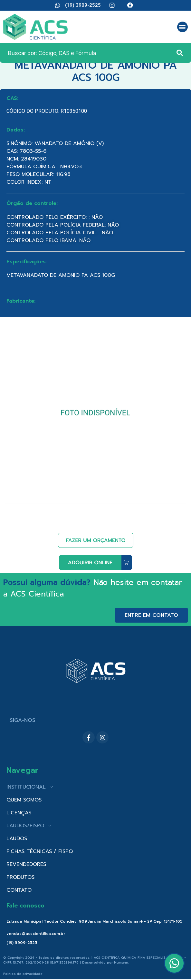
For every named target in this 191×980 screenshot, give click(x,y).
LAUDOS (17, 839)
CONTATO (19, 890)
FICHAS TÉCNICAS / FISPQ (40, 851)
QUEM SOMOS (24, 800)
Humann (121, 962)
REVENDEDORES (26, 864)
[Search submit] (180, 53)
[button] (182, 27)
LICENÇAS (19, 813)
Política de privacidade (23, 974)
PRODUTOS (20, 877)
